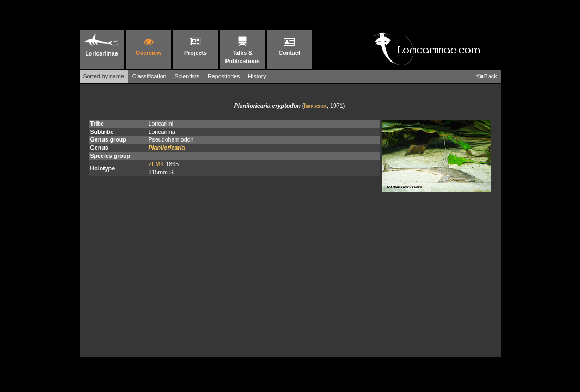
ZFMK (156, 164)
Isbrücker (315, 106)
